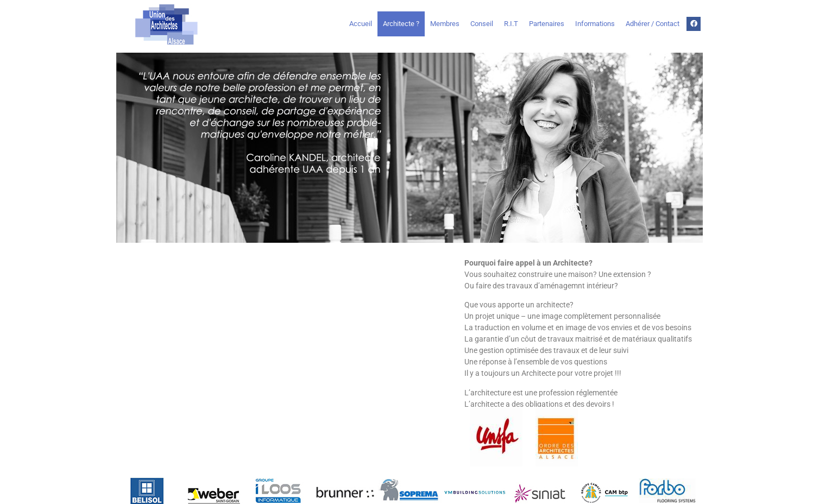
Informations (595, 24)
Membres (445, 24)
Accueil (361, 24)
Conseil (482, 24)
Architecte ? (401, 24)
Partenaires (547, 24)
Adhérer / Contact (653, 24)
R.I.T (511, 24)
